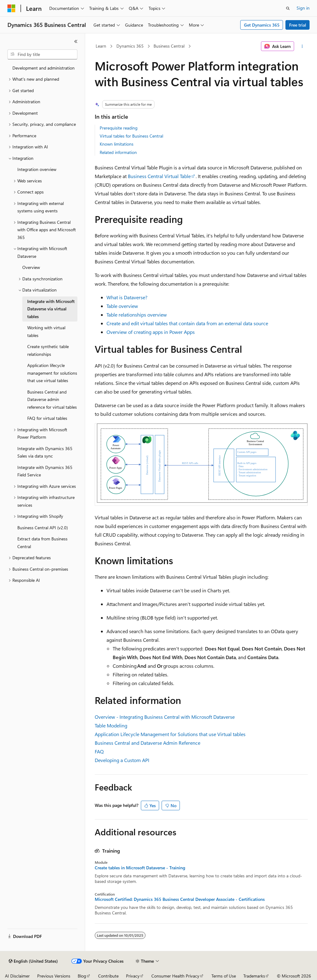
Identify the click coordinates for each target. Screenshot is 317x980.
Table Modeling (111, 725)
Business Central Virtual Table (159, 176)
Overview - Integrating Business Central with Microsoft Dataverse (165, 717)
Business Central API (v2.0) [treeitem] (43, 528)
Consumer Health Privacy (175, 976)
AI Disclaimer (17, 976)
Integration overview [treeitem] (37, 169)
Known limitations (117, 144)
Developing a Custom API (122, 760)
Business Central (169, 46)
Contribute (108, 976)
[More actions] (302, 46)
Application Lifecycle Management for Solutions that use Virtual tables (170, 734)
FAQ (99, 751)
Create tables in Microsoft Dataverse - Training (140, 868)
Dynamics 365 (130, 46)
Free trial (298, 25)
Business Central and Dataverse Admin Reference (148, 743)
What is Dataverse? (127, 297)
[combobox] (42, 54)
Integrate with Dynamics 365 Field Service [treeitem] (45, 471)
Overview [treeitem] (31, 267)
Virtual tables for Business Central (131, 136)
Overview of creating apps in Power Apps (151, 332)
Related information (118, 152)
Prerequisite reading (119, 128)
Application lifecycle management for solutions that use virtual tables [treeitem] (52, 373)
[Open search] (288, 8)
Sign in (303, 8)
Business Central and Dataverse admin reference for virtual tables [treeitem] (52, 399)
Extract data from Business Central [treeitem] (42, 543)
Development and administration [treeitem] (43, 68)
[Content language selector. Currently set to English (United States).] (33, 961)
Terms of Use (224, 976)
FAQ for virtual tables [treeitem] (47, 418)
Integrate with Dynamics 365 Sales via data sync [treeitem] (45, 452)
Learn (101, 46)
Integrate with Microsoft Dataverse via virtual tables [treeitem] (51, 309)
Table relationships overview (137, 315)
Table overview (122, 306)
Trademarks (254, 976)
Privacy (133, 976)
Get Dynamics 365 (262, 25)
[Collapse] (76, 41)
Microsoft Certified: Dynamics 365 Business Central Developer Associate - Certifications (180, 899)
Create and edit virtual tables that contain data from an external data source (187, 323)
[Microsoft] (11, 8)
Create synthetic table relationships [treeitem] (48, 350)
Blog (82, 976)
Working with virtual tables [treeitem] (46, 331)
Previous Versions (54, 976)
